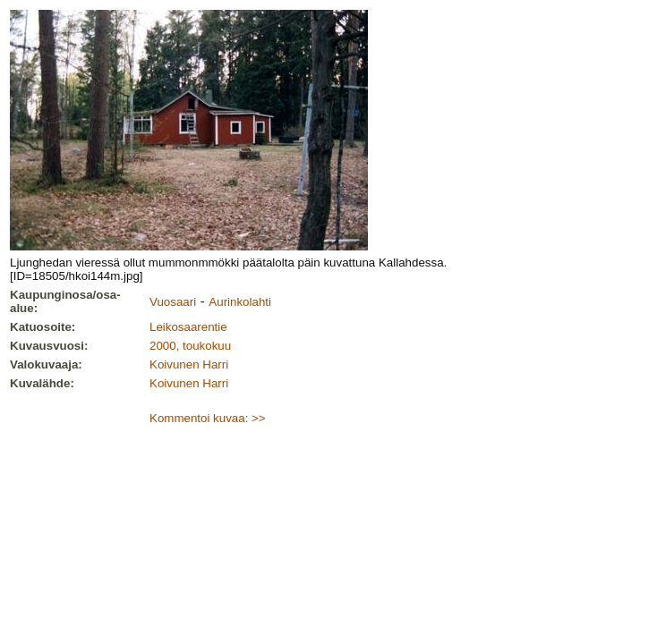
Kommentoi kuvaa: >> (208, 418)
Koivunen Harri (189, 364)
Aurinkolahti (240, 302)
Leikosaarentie (188, 327)
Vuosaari (173, 302)
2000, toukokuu (190, 346)
